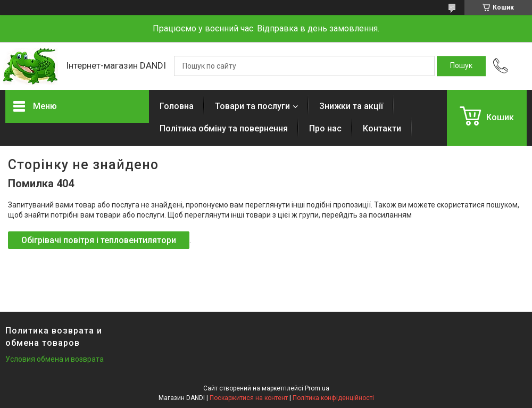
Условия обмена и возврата (55, 359)
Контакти (382, 128)
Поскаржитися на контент (249, 398)
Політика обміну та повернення (224, 128)
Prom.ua (317, 388)
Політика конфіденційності (333, 398)
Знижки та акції (351, 106)
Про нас (325, 128)
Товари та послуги (252, 106)
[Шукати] (461, 66)
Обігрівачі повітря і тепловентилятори (99, 240)
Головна (177, 106)
